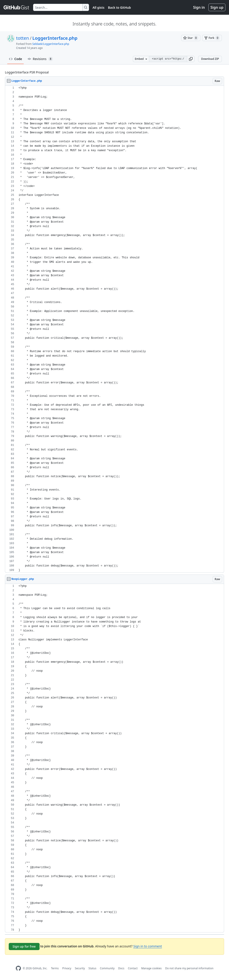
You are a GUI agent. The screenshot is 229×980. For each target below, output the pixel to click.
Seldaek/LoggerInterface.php (51, 44)
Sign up (217, 7)
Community (107, 968)
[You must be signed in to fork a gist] (212, 38)
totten (22, 38)
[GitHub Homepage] (18, 968)
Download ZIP (210, 59)
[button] (191, 59)
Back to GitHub (119, 7)
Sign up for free (24, 946)
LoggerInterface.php (55, 38)
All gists (99, 7)
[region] (114, 329)
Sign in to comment (148, 946)
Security (80, 968)
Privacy (67, 968)
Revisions (40, 59)
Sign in (199, 7)
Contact (133, 968)
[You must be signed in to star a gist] (191, 38)
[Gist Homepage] (17, 7)
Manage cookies (151, 968)
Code (16, 59)
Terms (55, 968)
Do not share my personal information (189, 968)
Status (92, 968)
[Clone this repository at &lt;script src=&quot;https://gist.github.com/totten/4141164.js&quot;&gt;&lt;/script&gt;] (168, 59)
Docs (121, 968)
